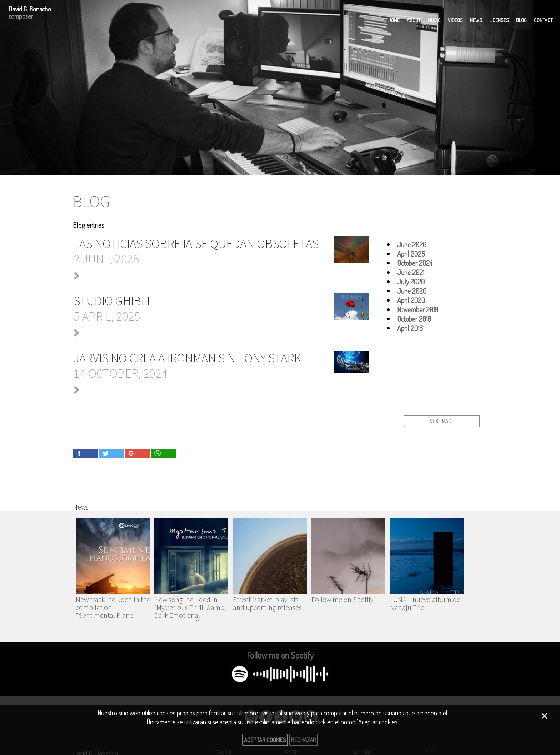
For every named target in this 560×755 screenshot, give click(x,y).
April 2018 (410, 328)
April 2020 (411, 300)
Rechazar (304, 740)
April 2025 (411, 254)
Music (434, 20)
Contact (543, 20)
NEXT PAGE (442, 421)
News (476, 20)
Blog (521, 20)
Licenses (499, 20)
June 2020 (412, 291)
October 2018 (414, 319)
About (414, 20)
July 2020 (411, 282)
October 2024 (415, 263)
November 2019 (418, 309)
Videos (455, 20)
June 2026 (412, 244)
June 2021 (411, 272)
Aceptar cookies (265, 740)
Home (394, 20)
